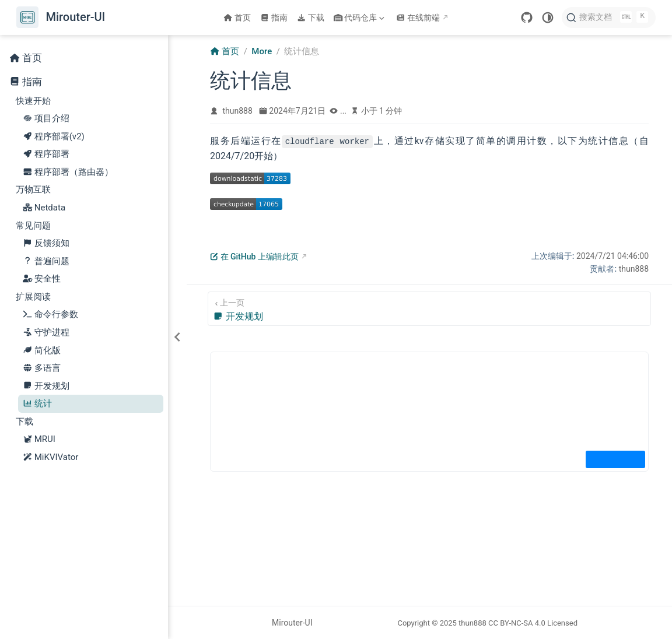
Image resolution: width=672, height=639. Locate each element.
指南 (274, 17)
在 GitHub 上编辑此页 (254, 257)
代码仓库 (360, 17)
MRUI (39, 439)
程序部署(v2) (54, 137)
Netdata (44, 208)
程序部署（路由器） (68, 172)
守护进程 (46, 333)
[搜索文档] (609, 17)
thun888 (238, 111)
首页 (237, 17)
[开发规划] (429, 309)
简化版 (42, 351)
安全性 (42, 279)
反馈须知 (46, 243)
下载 (311, 17)
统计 (37, 404)
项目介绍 (46, 119)
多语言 (42, 368)
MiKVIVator (51, 457)
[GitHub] (527, 17)
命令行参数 (50, 315)
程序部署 (46, 154)
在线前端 (418, 17)
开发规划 (46, 386)
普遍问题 (46, 261)
